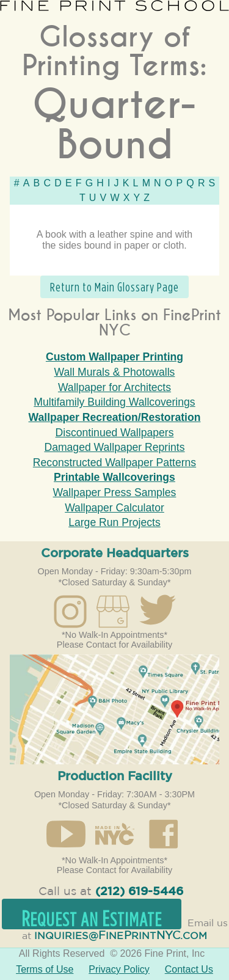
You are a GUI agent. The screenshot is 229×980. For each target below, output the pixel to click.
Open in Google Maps (114, 709)
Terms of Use (45, 969)
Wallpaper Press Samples (115, 492)
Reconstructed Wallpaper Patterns (114, 463)
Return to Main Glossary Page (114, 287)
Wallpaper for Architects (114, 387)
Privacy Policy (119, 969)
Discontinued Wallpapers (115, 433)
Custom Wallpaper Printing (114, 357)
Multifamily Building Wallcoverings (114, 402)
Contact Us (189, 969)
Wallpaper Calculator (114, 508)
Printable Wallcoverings (114, 477)
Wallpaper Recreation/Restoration (115, 417)
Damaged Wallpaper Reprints (114, 447)
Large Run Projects (114, 522)
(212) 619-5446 (139, 892)
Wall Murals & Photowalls (115, 372)
